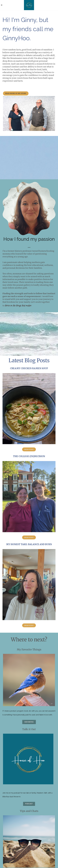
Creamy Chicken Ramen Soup (29, 368)
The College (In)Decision (29, 456)
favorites (29, 722)
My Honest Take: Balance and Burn (29, 544)
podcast (29, 804)
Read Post (29, 449)
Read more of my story (16, 93)
